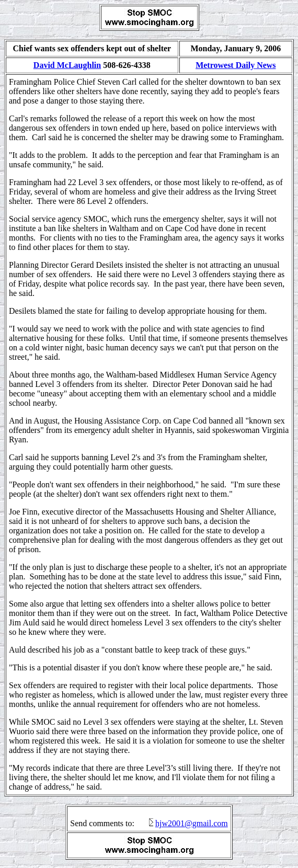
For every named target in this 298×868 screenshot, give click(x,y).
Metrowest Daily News (236, 65)
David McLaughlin (67, 65)
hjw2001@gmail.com (192, 823)
